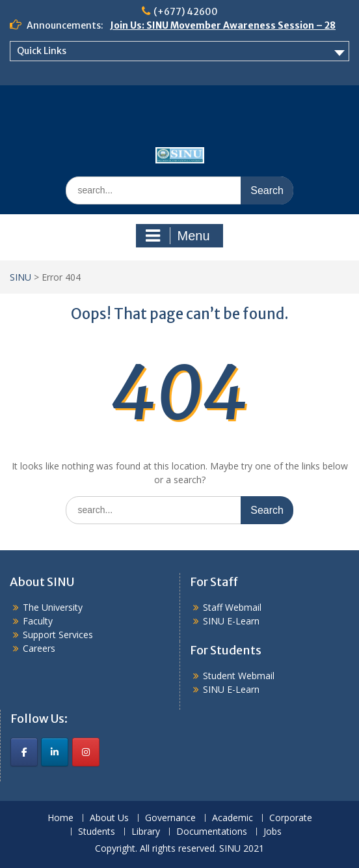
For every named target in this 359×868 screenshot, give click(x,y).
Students (97, 832)
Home (60, 818)
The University (53, 607)
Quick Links (42, 51)
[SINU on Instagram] (86, 752)
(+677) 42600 (186, 12)
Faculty (38, 621)
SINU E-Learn (231, 621)
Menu (178, 236)
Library (146, 832)
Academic (233, 818)
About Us (109, 818)
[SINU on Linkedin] (55, 752)
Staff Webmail (232, 607)
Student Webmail (239, 676)
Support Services (58, 635)
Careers (39, 648)
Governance (170, 818)
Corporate (291, 818)
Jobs (273, 832)
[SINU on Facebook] (24, 752)
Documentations (212, 832)
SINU (20, 277)
